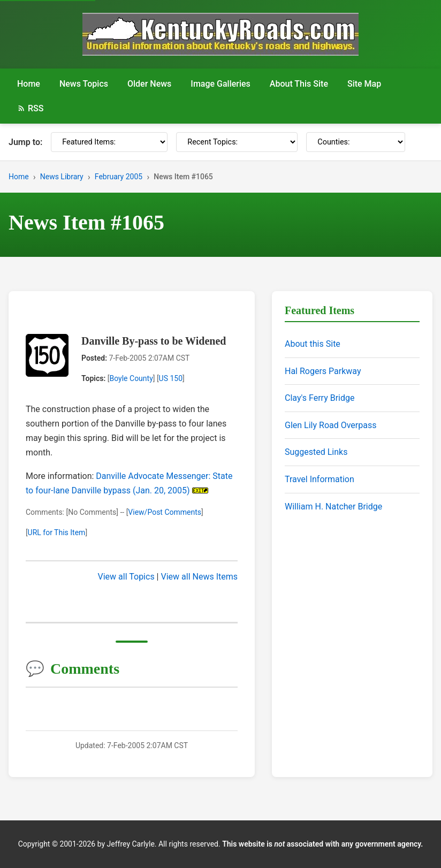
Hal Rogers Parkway (323, 371)
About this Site (313, 344)
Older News (149, 84)
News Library (62, 177)
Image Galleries (221, 84)
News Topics (84, 84)
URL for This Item (57, 532)
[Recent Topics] (237, 142)
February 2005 (119, 177)
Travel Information (320, 479)
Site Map (364, 84)
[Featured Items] (109, 142)
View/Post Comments (165, 512)
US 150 (171, 378)
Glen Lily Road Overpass (330, 425)
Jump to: (25, 142)
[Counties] (356, 142)
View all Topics (126, 577)
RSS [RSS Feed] (30, 108)
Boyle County (131, 378)
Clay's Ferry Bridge (320, 398)
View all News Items (199, 577)
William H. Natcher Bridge (333, 507)
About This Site (299, 84)
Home (29, 84)
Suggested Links (316, 452)
